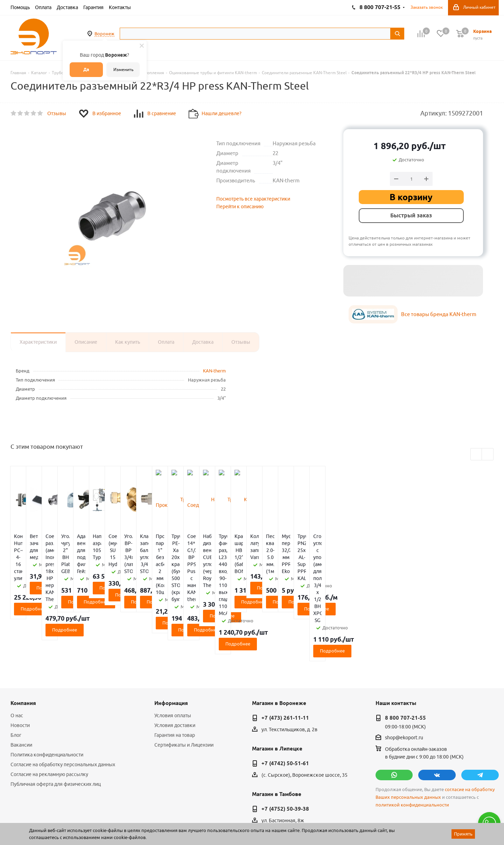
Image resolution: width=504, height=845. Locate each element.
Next (488, 455)
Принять (463, 834)
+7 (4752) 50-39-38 (285, 746)
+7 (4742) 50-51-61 (285, 700)
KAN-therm (214, 371)
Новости (20, 662)
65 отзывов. (98, 822)
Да (86, 69)
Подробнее (51, 574)
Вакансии (21, 682)
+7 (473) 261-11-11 (285, 655)
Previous (477, 455)
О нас (17, 652)
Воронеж (104, 34)
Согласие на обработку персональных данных (63, 701)
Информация (171, 640)
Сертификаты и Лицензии (184, 682)
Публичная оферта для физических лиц (56, 721)
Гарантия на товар (175, 672)
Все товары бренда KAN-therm (439, 314)
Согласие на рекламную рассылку (49, 711)
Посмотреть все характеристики (253, 199)
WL (59, 814)
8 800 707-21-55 (405, 655)
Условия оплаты (173, 652)
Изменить (123, 69)
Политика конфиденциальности (47, 692)
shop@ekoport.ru (404, 675)
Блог (16, 672)
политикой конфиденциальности (412, 742)
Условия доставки (175, 662)
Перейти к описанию (240, 207)
